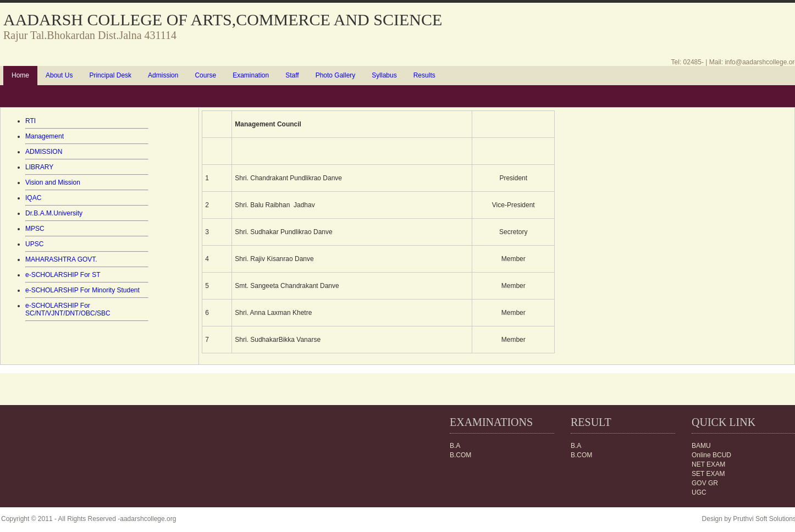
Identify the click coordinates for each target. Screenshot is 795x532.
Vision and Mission (53, 182)
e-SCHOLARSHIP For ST (63, 275)
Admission (163, 75)
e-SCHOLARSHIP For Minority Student (82, 290)
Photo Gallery (336, 75)
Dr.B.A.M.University (54, 213)
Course (205, 75)
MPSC (35, 229)
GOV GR (705, 483)
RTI (31, 121)
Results (424, 75)
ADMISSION (44, 152)
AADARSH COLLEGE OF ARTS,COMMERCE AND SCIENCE (223, 20)
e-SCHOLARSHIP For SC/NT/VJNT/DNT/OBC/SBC (68, 309)
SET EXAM (708, 474)
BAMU (701, 446)
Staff (292, 75)
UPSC (34, 244)
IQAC (33, 198)
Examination (251, 75)
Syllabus (384, 75)
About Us (59, 75)
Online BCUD (711, 455)
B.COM (581, 455)
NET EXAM (708, 464)
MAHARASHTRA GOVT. (61, 259)
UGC (699, 492)
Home (20, 75)
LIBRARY (39, 167)
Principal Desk (110, 75)
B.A (576, 446)
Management (45, 136)
